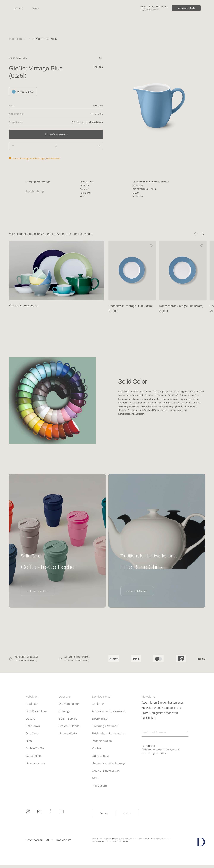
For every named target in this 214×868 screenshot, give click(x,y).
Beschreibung (35, 191)
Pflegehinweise (102, 741)
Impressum (99, 785)
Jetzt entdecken (37, 591)
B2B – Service (68, 719)
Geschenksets (35, 763)
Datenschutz (100, 756)
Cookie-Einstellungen (106, 771)
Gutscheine (33, 756)
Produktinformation (38, 182)
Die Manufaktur (69, 704)
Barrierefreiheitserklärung (108, 763)
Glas (29, 741)
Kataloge (65, 711)
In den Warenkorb (186, 8)
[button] (196, 234)
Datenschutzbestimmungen (158, 749)
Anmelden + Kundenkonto (109, 711)
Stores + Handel (69, 726)
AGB (95, 778)
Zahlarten (98, 704)
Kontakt (97, 748)
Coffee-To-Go (35, 748)
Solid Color (33, 726)
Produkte (32, 704)
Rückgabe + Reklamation (109, 733)
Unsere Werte (68, 733)
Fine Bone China (37, 711)
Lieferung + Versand (105, 726)
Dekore (30, 719)
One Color (32, 733)
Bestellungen (101, 719)
